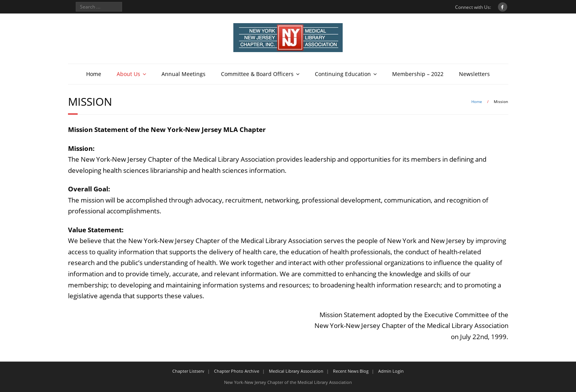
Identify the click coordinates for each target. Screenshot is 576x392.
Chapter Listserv (188, 371)
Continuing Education (343, 74)
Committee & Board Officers (257, 74)
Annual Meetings (184, 74)
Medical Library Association (296, 371)
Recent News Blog (351, 371)
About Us (128, 74)
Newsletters (474, 74)
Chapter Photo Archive (237, 371)
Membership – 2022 (418, 74)
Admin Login (391, 371)
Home (94, 74)
